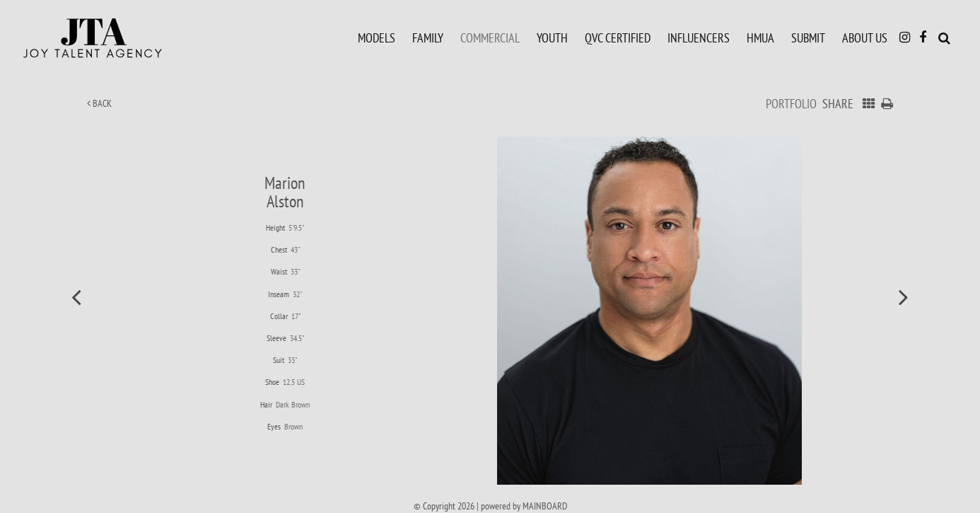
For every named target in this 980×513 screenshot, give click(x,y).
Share (838, 104)
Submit (808, 38)
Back (99, 103)
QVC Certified (618, 38)
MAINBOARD (545, 506)
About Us (865, 38)
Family (428, 38)
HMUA (760, 38)
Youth (552, 38)
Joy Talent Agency (124, 38)
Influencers (699, 38)
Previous (76, 296)
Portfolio (791, 104)
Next (904, 296)
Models (377, 38)
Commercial (490, 38)
